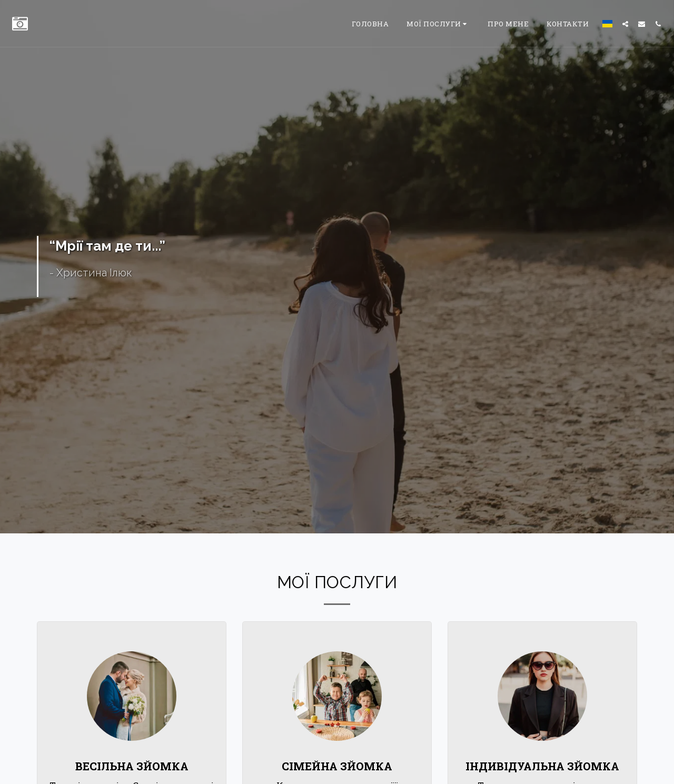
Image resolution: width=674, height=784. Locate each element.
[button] (438, 24)
